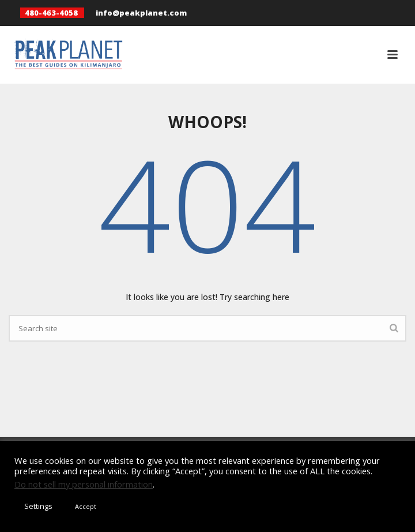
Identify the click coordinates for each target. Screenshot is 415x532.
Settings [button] (38, 506)
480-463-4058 (51, 13)
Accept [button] (86, 506)
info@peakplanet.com (141, 13)
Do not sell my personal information (84, 484)
